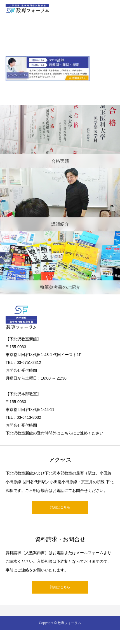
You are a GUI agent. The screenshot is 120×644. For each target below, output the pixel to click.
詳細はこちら (60, 507)
